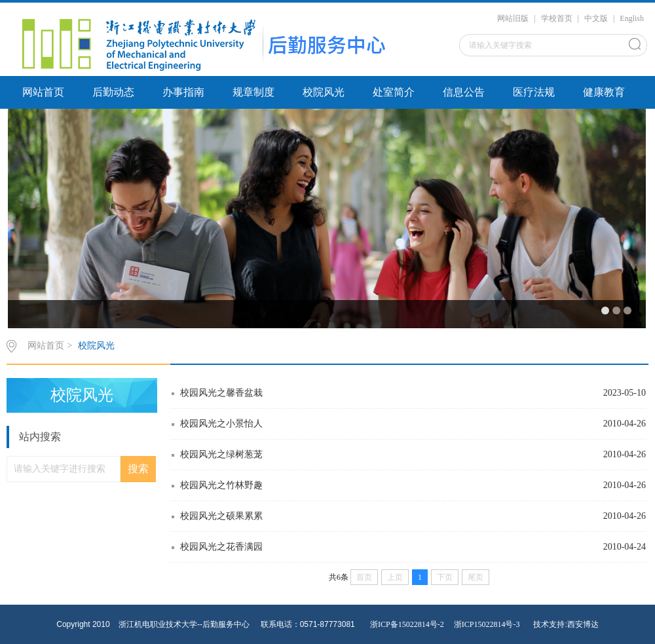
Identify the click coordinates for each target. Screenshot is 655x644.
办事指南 (183, 92)
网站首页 (43, 92)
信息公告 (464, 92)
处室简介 (394, 92)
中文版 (596, 18)
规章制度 (253, 92)
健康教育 (604, 92)
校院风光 (324, 92)
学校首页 (557, 18)
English (632, 18)
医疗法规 (534, 92)
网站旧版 (513, 18)
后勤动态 (113, 92)
